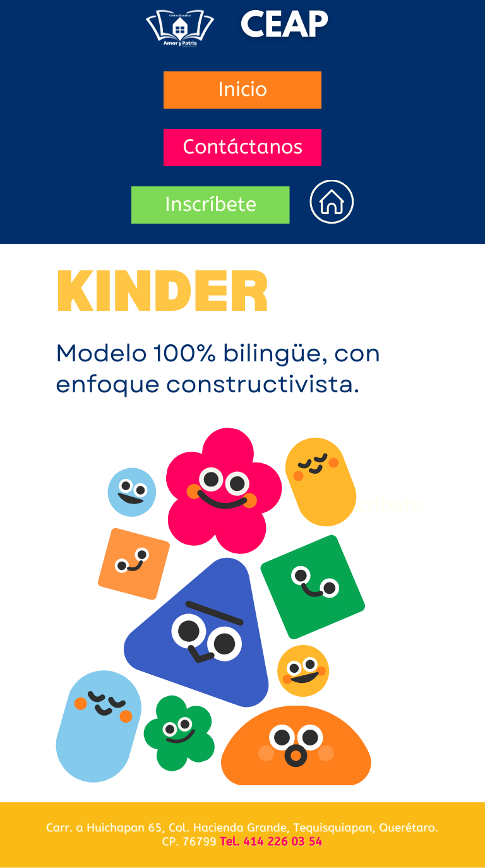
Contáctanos (242, 148)
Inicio (242, 90)
